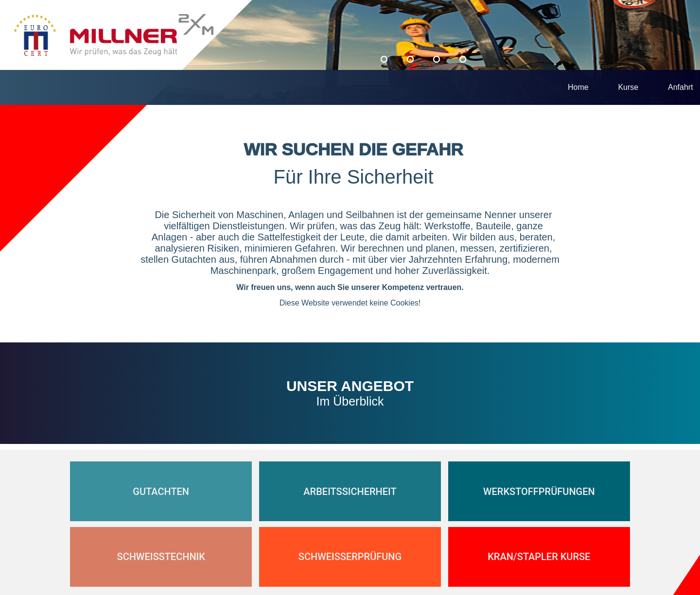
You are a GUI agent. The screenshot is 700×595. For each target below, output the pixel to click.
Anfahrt (681, 87)
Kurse (628, 87)
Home (578, 87)
